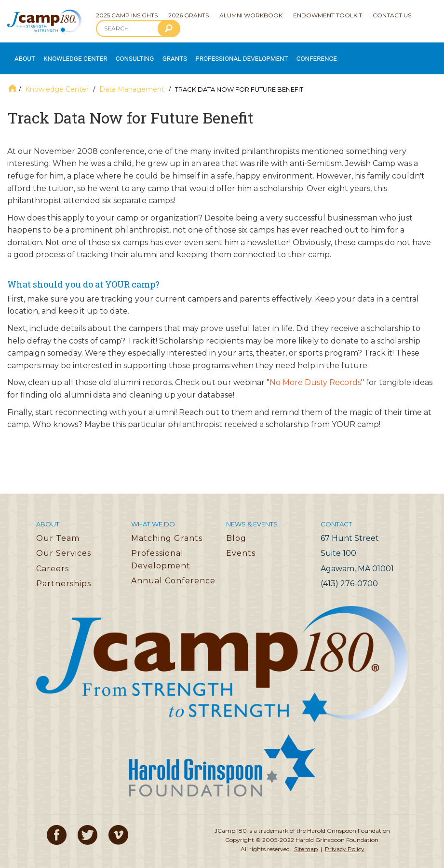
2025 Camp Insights (127, 15)
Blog (236, 528)
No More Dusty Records (315, 373)
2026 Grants (188, 15)
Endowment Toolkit (328, 15)
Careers (53, 558)
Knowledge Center (68, 53)
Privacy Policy (345, 839)
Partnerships (64, 574)
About (22, 53)
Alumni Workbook (251, 15)
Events (241, 544)
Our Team (58, 528)
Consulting (121, 53)
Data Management (132, 79)
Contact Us (392, 15)
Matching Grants (167, 528)
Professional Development (217, 53)
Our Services (64, 544)
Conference (281, 53)
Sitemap (306, 839)
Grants (159, 53)
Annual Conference (173, 571)
